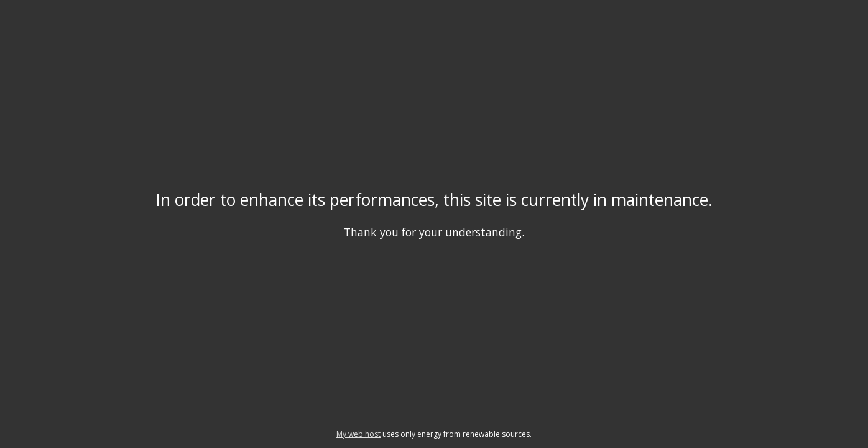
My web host (358, 434)
